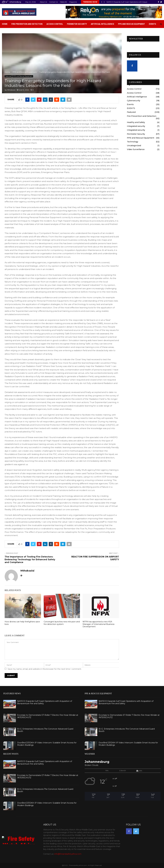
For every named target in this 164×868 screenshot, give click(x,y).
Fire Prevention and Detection (27, 24)
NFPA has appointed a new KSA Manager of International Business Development (98, 624)
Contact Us (53, 2)
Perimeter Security (77, 24)
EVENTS (131, 108)
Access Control (55, 24)
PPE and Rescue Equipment (132, 24)
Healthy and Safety (136, 122)
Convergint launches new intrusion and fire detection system (62, 623)
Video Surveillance (136, 149)
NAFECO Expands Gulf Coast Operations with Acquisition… (129, 2)
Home (5, 24)
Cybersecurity (134, 101)
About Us (43, 2)
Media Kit (63, 2)
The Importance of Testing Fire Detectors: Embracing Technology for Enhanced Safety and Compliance (30, 560)
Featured (8, 76)
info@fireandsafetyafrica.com (68, 854)
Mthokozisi (11, 90)
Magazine (73, 2)
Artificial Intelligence (102, 24)
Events (152, 24)
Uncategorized (134, 146)
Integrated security (136, 126)
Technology (133, 142)
